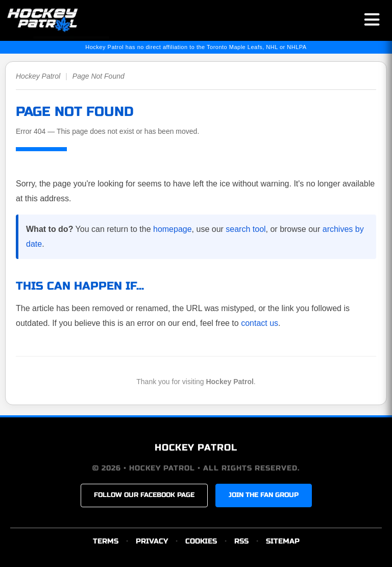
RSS (241, 541)
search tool (246, 229)
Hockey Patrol (38, 76)
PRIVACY (152, 541)
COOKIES (201, 541)
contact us (260, 323)
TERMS (106, 541)
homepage (173, 229)
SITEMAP (283, 541)
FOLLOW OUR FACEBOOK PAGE (144, 495)
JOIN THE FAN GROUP (264, 495)
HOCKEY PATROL (196, 447)
